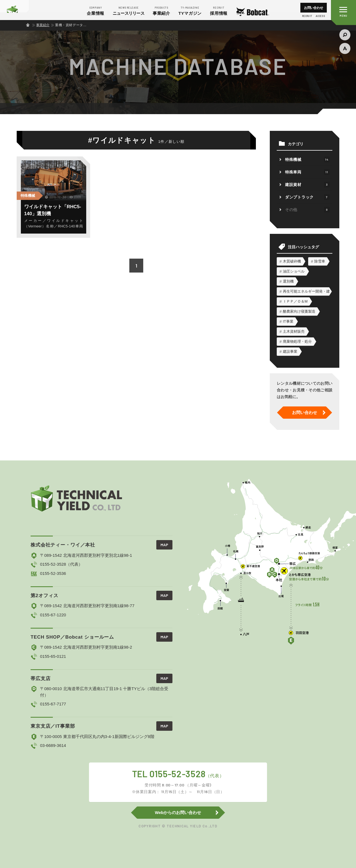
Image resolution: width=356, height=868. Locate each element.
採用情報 (219, 10)
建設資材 (307, 185)
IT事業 (288, 321)
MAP (164, 545)
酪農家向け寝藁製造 (299, 311)
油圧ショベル (294, 271)
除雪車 (320, 261)
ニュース (128, 10)
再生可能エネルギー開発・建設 (306, 291)
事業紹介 (161, 10)
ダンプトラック (307, 197)
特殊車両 (307, 172)
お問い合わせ (313, 8)
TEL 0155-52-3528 (178, 782)
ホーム (28, 25)
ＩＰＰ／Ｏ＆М (295, 301)
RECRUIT (307, 16)
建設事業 (290, 351)
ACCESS (320, 16)
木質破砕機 (292, 261)
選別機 (288, 281)
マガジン (190, 10)
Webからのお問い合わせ (178, 812)
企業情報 (96, 10)
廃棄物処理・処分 (297, 341)
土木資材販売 (294, 331)
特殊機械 (28, 196)
